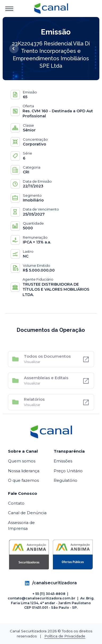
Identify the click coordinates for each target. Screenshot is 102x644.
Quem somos (22, 461)
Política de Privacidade (65, 636)
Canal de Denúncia (27, 513)
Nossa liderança (24, 471)
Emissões (63, 461)
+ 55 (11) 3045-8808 (49, 594)
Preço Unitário (68, 471)
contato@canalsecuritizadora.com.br (42, 598)
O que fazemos (23, 480)
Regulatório (65, 480)
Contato (16, 503)
